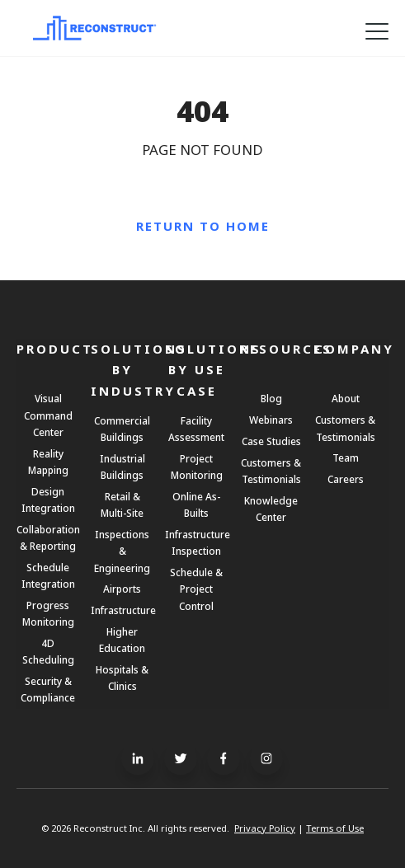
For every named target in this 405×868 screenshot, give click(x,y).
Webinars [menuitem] (271, 420)
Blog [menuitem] (271, 398)
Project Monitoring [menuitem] (197, 467)
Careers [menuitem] (346, 479)
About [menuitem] (346, 398)
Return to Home (203, 226)
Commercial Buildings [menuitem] (122, 429)
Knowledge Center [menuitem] (271, 509)
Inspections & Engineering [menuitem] (122, 551)
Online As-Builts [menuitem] (196, 504)
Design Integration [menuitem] (48, 500)
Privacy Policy (265, 828)
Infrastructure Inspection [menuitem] (196, 542)
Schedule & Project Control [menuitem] (196, 589)
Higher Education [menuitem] (122, 640)
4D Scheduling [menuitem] (48, 651)
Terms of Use (335, 828)
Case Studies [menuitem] (271, 441)
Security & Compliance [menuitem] (48, 689)
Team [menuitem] (346, 457)
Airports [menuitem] (122, 589)
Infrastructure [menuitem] (122, 610)
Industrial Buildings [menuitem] (122, 467)
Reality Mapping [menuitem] (48, 462)
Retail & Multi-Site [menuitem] (122, 504)
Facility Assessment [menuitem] (196, 429)
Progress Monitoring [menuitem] (48, 613)
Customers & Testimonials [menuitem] (271, 471)
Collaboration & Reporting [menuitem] (48, 537)
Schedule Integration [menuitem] (48, 575)
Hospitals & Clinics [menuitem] (122, 678)
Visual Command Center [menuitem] (48, 415)
